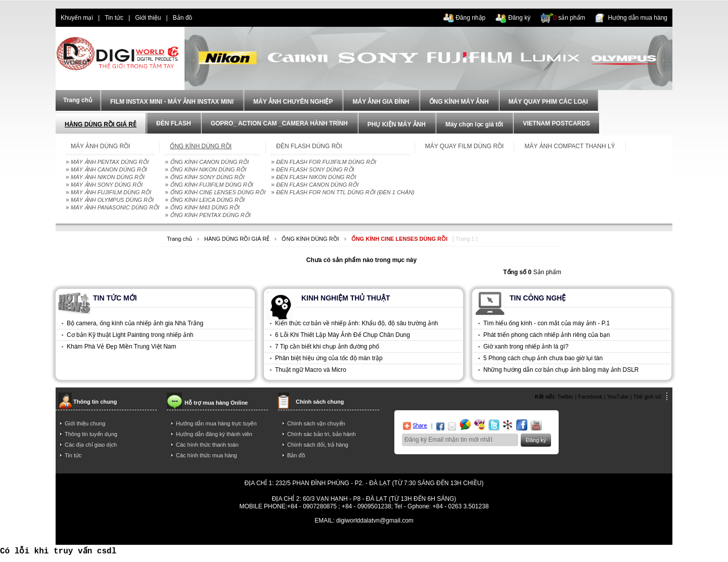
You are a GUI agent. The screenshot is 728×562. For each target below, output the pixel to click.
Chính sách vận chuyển (316, 423)
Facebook (590, 397)
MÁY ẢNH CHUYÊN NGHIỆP (293, 102)
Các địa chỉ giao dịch (91, 445)
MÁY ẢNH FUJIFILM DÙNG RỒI (111, 192)
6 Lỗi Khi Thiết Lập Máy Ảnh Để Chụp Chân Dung (343, 335)
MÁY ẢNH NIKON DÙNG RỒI (108, 177)
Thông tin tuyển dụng (91, 434)
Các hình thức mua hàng (207, 455)
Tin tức (114, 18)
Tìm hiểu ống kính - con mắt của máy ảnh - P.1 (547, 323)
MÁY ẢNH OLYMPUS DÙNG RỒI (112, 200)
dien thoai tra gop (249, 536)
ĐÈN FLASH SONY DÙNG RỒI (315, 169)
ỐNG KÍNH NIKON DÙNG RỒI (208, 169)
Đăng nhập (470, 18)
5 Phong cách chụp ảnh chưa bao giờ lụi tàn (543, 358)
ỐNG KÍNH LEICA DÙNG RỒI (207, 200)
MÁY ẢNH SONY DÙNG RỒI (107, 185)
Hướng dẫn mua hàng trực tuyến (216, 423)
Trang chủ (179, 239)
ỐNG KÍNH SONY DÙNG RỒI (207, 177)
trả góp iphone (418, 536)
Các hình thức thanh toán (207, 445)
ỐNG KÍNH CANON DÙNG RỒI (209, 162)
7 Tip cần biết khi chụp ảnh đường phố (327, 347)
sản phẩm (569, 18)
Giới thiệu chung (85, 423)
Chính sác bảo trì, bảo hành (322, 434)
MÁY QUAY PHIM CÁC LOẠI (548, 102)
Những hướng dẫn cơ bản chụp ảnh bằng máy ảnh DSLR (561, 370)
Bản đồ (183, 18)
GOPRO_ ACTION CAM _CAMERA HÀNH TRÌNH (279, 123)
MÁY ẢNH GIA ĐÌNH (381, 102)
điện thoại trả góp (302, 536)
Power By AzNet (364, 528)
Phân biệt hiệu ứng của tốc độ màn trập (329, 358)
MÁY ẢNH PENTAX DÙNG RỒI (110, 162)
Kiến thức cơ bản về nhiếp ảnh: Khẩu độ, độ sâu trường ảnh (356, 323)
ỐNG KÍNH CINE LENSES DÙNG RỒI (218, 192)
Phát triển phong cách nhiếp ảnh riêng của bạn (547, 335)
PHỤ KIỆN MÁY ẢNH (397, 124)
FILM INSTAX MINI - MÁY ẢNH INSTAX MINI (172, 102)
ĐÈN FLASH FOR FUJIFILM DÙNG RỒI (326, 162)
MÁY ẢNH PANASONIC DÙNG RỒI (115, 207)
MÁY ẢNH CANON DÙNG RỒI (109, 169)
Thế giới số (647, 397)
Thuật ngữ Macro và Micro (311, 370)
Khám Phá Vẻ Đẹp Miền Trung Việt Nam (122, 347)
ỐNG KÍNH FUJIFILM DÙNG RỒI (212, 185)
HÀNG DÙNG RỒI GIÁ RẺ (101, 124)
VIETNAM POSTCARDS (556, 123)
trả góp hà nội (528, 536)
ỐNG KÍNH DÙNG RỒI (310, 239)
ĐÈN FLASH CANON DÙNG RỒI (317, 185)
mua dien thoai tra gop (362, 536)
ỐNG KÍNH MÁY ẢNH (459, 102)
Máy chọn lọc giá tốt (474, 124)
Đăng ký (519, 18)
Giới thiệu (148, 18)
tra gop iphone (201, 536)
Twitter (565, 397)
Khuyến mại (77, 18)
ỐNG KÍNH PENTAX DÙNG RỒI (210, 215)
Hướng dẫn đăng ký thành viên (214, 434)
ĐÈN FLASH (174, 123)
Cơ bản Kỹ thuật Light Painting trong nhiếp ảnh (130, 335)
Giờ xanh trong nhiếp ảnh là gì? (526, 347)
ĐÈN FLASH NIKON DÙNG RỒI (316, 177)
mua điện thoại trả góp (473, 536)
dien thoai (215, 18)
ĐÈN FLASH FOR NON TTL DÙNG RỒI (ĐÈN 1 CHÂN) (345, 192)
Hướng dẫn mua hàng (638, 18)
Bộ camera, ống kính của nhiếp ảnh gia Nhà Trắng (135, 323)
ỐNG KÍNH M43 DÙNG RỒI (205, 207)
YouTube (618, 397)
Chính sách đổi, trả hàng (318, 445)
